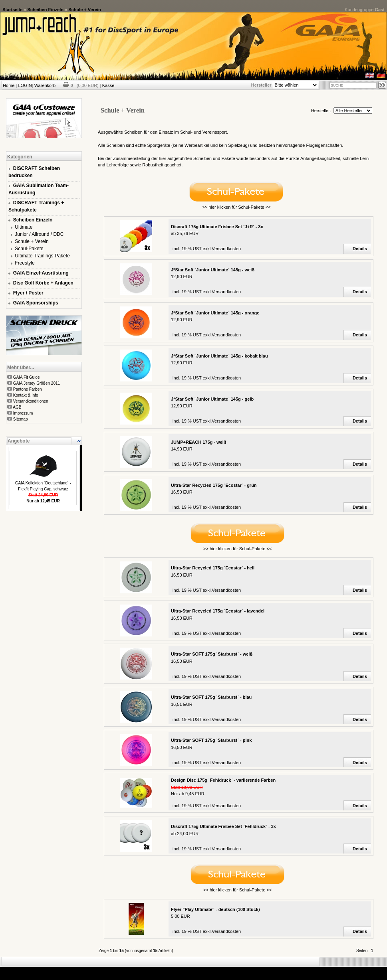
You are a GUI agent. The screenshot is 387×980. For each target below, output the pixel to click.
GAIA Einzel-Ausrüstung (41, 273)
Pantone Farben (28, 389)
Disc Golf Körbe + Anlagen (43, 283)
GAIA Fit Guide (27, 377)
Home (9, 85)
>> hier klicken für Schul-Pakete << (236, 207)
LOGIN (25, 85)
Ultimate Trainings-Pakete (42, 256)
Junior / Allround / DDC (39, 234)
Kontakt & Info (26, 395)
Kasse (108, 85)
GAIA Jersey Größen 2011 (37, 383)
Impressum (23, 413)
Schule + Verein (85, 10)
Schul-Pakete (29, 249)
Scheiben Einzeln (46, 10)
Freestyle (25, 263)
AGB (17, 407)
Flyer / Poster (28, 293)
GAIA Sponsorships (36, 303)
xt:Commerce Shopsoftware (221, 970)
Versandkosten (226, 249)
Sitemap (21, 419)
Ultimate (24, 227)
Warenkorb (45, 85)
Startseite (12, 10)
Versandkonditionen (31, 401)
